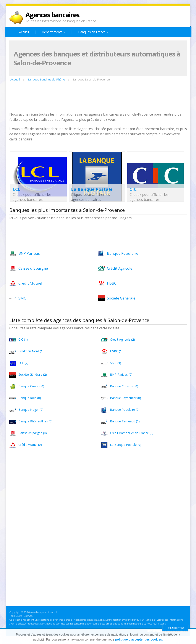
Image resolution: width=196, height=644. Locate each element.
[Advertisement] (88, 98)
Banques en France (93, 32)
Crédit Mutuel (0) (30, 445)
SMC (22, 298)
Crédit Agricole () (122, 339)
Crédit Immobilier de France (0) (132, 433)
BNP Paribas (29, 253)
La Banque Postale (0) (126, 445)
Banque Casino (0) (31, 386)
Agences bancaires (52, 15)
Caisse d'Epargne (33, 268)
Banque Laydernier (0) (126, 398)
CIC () (23, 339)
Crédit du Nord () (31, 351)
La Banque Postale (92, 189)
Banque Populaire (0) (125, 410)
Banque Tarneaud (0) (125, 421)
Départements (53, 32)
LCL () (23, 363)
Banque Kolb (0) (30, 398)
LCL (17, 189)
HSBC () (116, 351)
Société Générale (121, 298)
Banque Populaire (123, 253)
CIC (133, 189)
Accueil (24, 32)
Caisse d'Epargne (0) (33, 433)
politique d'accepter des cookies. (139, 639)
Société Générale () (33, 374)
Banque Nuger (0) (31, 410)
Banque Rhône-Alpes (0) (35, 421)
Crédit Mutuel (30, 283)
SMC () (116, 363)
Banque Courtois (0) (124, 386)
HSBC (112, 283)
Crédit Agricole (120, 268)
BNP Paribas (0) (121, 374)
